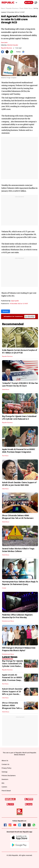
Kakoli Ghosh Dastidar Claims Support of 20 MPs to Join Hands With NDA (19, 484)
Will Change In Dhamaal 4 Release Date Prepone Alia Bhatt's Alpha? (19, 649)
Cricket (4, 588)
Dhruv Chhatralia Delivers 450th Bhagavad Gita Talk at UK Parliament (18, 517)
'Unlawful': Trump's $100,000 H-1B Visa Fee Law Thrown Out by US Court (20, 385)
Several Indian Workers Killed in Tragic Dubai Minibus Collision (18, 550)
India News (5, 489)
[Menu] (36, 3)
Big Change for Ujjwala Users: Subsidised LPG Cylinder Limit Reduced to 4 (19, 418)
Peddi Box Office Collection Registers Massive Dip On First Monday (17, 616)
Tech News (5, 456)
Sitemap (5, 772)
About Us (5, 761)
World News (6, 390)
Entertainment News (8, 621)
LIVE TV (29, 2)
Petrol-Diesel (6, 791)
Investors (5, 779)
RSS (3, 783)
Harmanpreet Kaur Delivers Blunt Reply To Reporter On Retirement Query (20, 583)
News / (3, 8)
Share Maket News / (26, 8)
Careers (4, 787)
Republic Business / (13, 8)
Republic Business (7, 48)
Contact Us (5, 764)
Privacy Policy (6, 768)
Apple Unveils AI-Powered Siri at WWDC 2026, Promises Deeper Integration (19, 451)
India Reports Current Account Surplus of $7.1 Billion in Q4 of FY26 (19, 351)
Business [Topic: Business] (6, 311)
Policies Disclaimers (9, 776)
